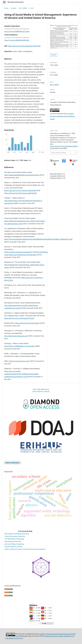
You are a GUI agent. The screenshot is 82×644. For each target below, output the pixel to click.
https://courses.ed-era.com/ (19, 361)
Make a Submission (12, 462)
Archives (14, 8)
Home (6, 8)
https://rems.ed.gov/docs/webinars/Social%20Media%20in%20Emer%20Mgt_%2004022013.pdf (38, 239)
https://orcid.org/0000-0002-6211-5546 (17, 31)
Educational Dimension (16, 2)
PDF (54, 55)
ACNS (20, 531)
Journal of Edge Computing (14, 544)
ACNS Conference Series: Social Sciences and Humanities (25, 549)
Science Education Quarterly (15, 536)
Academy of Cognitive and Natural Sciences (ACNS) (57, 634)
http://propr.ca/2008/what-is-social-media (19, 346)
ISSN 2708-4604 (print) (41, 389)
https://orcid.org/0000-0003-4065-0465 (17, 40)
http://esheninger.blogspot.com (16, 336)
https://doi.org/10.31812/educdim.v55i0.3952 (24, 46)
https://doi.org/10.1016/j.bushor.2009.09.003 (20, 190)
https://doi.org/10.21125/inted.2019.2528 (19, 318)
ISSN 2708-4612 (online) (41, 391)
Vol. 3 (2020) (23, 8)
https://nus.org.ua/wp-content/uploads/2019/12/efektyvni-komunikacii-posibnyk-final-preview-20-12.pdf (22, 374)
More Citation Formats (59, 153)
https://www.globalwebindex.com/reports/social (22, 175)
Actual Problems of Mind (13, 547)
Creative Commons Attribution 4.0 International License (62, 116)
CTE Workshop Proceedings (14, 539)
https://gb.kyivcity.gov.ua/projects (27, 323)
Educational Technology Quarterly (17, 534)
